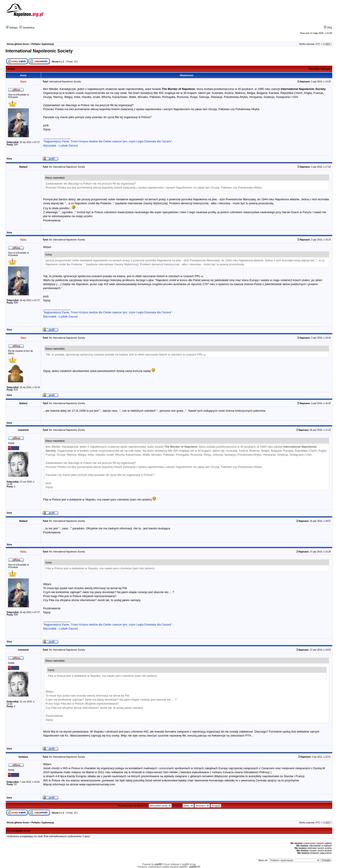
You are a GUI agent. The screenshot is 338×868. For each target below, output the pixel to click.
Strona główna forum (18, 44)
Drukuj (11, 69)
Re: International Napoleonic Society (67, 167)
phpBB (158, 864)
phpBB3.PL (195, 867)
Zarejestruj (27, 28)
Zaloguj (12, 28)
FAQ (328, 28)
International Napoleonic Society (39, 51)
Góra (9, 159)
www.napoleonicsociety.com (97, 784)
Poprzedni (314, 69)
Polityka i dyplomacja (43, 44)
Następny (326, 69)
